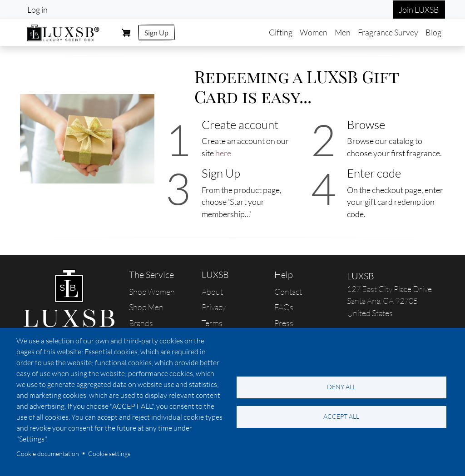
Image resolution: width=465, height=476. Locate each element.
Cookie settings (109, 454)
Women (314, 32)
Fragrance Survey (388, 32)
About (212, 292)
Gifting (281, 32)
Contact (288, 292)
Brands (141, 323)
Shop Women (152, 292)
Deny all (341, 387)
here (223, 153)
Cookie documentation (48, 454)
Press (284, 323)
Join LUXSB (419, 10)
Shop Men (146, 307)
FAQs (284, 307)
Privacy (214, 307)
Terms (212, 323)
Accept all (341, 416)
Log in (37, 10)
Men (343, 32)
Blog (433, 32)
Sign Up (156, 32)
